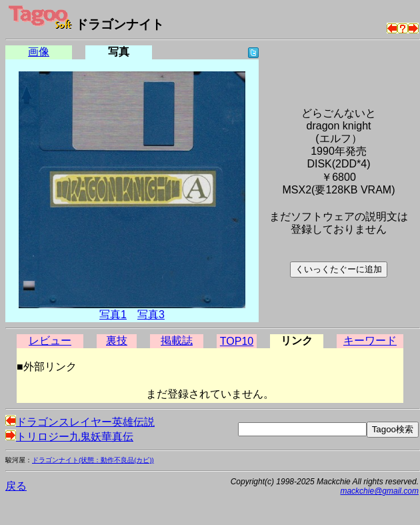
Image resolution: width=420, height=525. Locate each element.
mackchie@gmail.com (379, 491)
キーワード (370, 341)
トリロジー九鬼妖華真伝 (69, 437)
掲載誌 (177, 341)
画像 (39, 52)
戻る (16, 486)
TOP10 (237, 341)
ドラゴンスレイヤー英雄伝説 (80, 422)
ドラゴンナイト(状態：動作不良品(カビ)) (93, 460)
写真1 (113, 315)
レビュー (50, 341)
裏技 (117, 341)
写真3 (151, 315)
